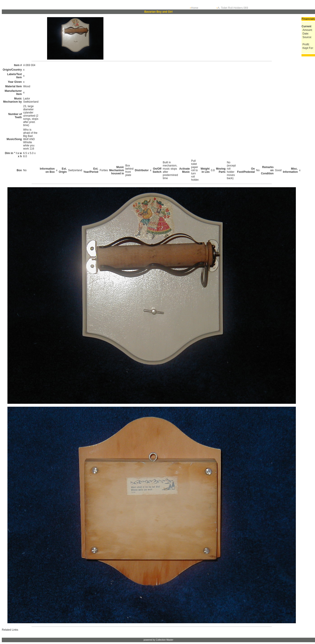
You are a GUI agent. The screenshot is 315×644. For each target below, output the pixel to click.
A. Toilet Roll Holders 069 (233, 8)
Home (195, 8)
